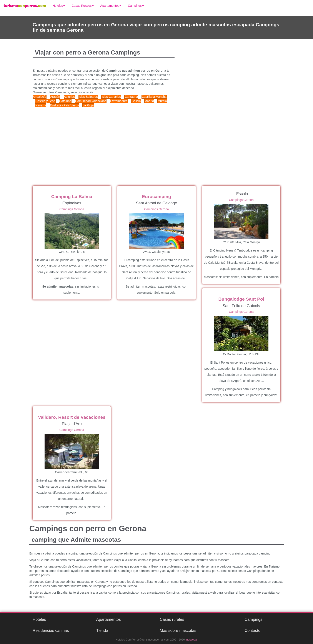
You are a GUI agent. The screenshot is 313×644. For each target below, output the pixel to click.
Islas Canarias (111, 97)
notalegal (192, 640)
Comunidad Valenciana (91, 101)
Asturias (69, 97)
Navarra (41, 105)
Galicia (136, 101)
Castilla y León (45, 101)
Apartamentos (111, 6)
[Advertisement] (115, 142)
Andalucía (40, 97)
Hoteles (59, 6)
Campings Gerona (72, 209)
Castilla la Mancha (154, 97)
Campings (136, 6)
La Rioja (88, 105)
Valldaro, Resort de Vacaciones (72, 417)
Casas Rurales (83, 6)
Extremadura (119, 101)
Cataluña (65, 101)
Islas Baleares (88, 97)
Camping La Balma (72, 196)
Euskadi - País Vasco (64, 105)
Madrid (149, 101)
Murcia (162, 101)
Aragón (55, 97)
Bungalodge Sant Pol (241, 299)
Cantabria (131, 97)
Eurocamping (156, 196)
